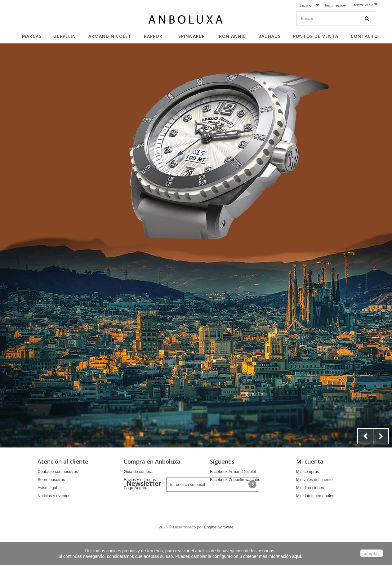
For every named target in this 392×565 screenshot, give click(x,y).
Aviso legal (47, 488)
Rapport (155, 36)
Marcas (32, 36)
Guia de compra (138, 472)
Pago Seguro (136, 488)
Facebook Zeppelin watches (235, 480)
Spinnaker (192, 36)
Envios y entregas (140, 480)
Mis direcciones (310, 488)
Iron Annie (232, 36)
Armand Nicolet (110, 36)
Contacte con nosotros (58, 472)
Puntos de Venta (316, 36)
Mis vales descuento (314, 480)
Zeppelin (65, 36)
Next (381, 436)
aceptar (372, 554)
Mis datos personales (315, 496)
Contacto (364, 36)
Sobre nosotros (51, 480)
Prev (365, 436)
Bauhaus (269, 36)
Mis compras (308, 472)
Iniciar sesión (335, 5)
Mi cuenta (310, 461)
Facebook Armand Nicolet (233, 472)
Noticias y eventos (54, 496)
